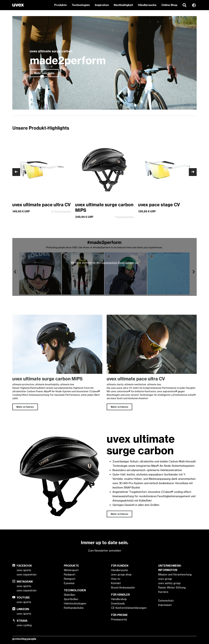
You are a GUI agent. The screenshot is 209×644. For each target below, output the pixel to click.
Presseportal (119, 619)
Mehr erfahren (119, 514)
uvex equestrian (27, 574)
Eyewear (69, 583)
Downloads (118, 603)
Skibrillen (69, 595)
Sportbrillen (71, 599)
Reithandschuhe (74, 608)
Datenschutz (166, 601)
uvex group (165, 579)
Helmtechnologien (75, 603)
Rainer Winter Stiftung (172, 587)
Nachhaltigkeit (123, 5)
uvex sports (24, 570)
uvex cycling (24, 625)
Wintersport (71, 570)
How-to (116, 579)
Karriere (163, 592)
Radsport (70, 574)
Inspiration (102, 5)
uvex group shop (121, 574)
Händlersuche (147, 5)
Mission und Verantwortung (175, 574)
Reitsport (70, 579)
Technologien (81, 5)
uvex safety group (169, 583)
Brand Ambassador (123, 587)
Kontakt (116, 583)
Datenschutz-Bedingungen (118, 263)
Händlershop (119, 599)
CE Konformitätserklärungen (129, 608)
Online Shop (169, 5)
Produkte (61, 5)
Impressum (165, 605)
